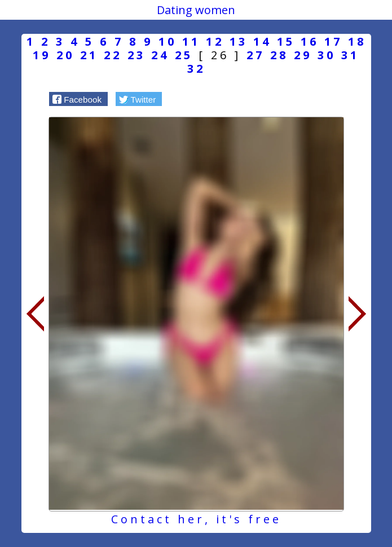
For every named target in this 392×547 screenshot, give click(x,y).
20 (65, 55)
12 (215, 41)
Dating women (196, 10)
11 (191, 41)
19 (42, 55)
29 (303, 55)
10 (168, 41)
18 (357, 41)
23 (136, 55)
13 (239, 41)
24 (160, 55)
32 (196, 69)
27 (256, 55)
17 (333, 41)
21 (89, 55)
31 (350, 55)
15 (286, 41)
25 (184, 55)
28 (279, 55)
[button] (78, 99)
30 (327, 55)
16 (310, 41)
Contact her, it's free (196, 519)
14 (262, 41)
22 (113, 55)
